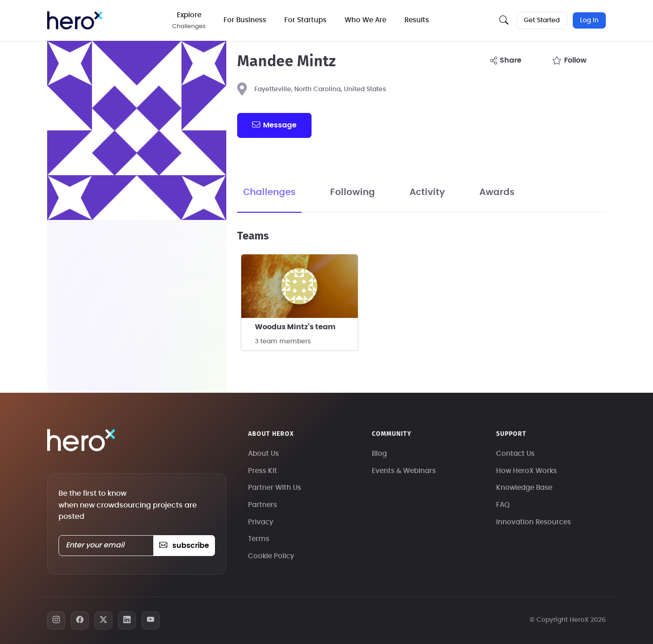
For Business (246, 20)
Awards (497, 192)
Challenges (269, 192)
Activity (427, 192)
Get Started (542, 20)
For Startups (306, 20)
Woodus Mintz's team (295, 327)
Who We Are (366, 20)
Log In (589, 20)
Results (418, 20)
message (274, 125)
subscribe (184, 546)
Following (353, 192)
